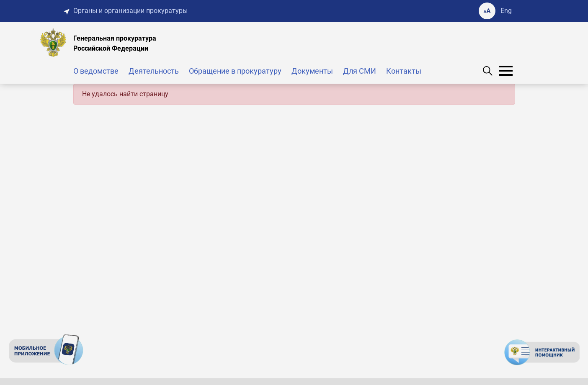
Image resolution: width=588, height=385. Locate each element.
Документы (312, 71)
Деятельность (154, 71)
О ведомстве (96, 71)
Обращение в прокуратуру (235, 71)
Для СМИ (360, 71)
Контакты (404, 71)
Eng (506, 11)
